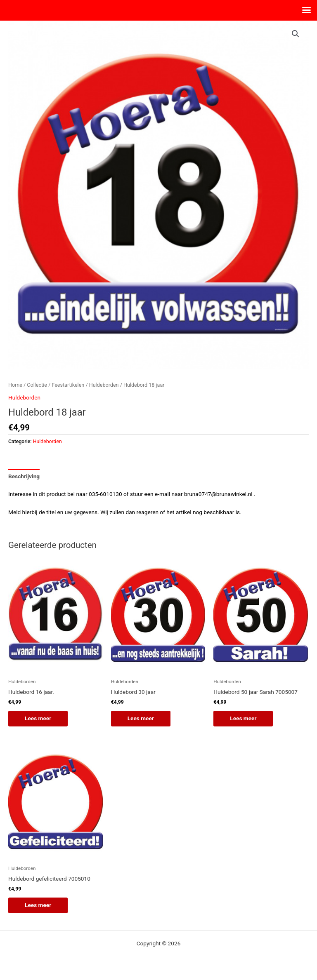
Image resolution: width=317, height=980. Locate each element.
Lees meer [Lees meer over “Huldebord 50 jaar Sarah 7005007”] (243, 718)
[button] (296, 34)
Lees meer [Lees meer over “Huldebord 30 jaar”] (141, 718)
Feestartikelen (68, 385)
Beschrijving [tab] (24, 476)
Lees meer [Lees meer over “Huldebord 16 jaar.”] (38, 718)
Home (15, 385)
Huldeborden (104, 385)
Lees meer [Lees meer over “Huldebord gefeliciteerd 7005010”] (38, 905)
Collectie (37, 385)
